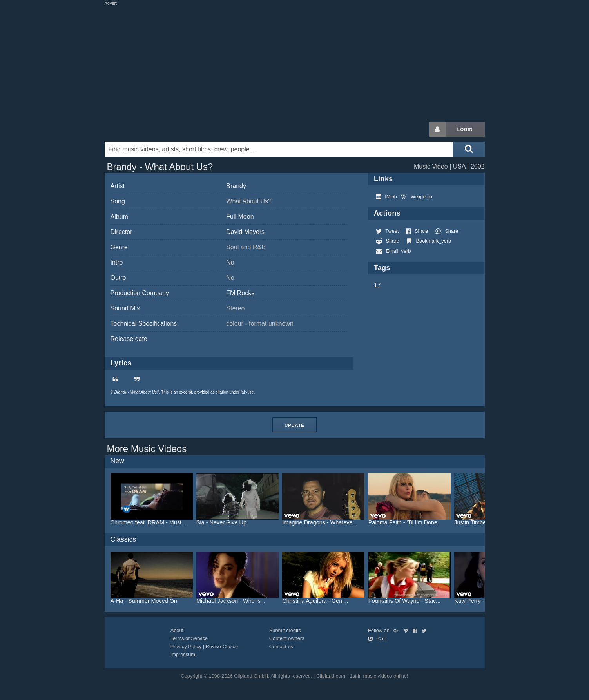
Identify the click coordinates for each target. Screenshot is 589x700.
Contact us (281, 647)
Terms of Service (189, 638)
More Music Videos (147, 449)
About (177, 630)
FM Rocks (240, 293)
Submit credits (285, 630)
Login (465, 129)
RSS (377, 638)
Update (294, 425)
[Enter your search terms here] (279, 149)
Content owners (287, 638)
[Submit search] (469, 149)
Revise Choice (222, 647)
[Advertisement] (295, 62)
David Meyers (245, 232)
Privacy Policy (186, 647)
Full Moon (240, 217)
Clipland (146, 129)
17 (377, 285)
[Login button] (437, 129)
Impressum (183, 654)
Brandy (236, 186)
